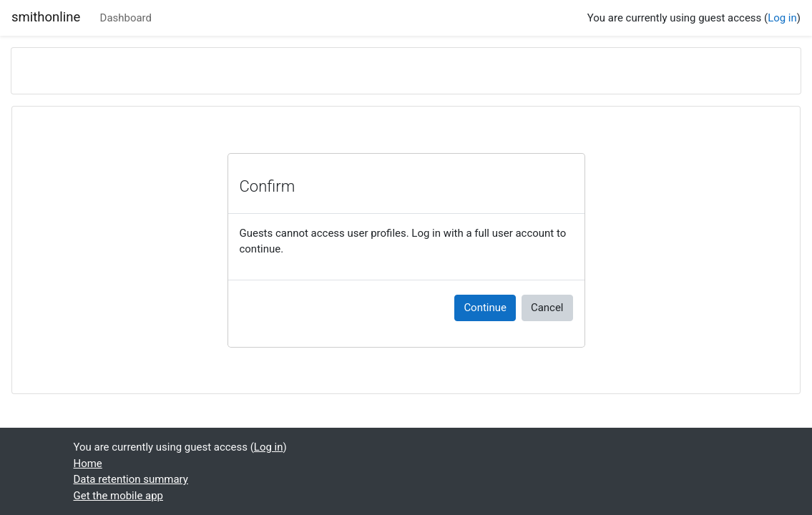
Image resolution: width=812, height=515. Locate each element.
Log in (782, 18)
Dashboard (126, 18)
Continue (485, 308)
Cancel (547, 308)
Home (88, 463)
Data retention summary (131, 479)
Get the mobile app (119, 496)
